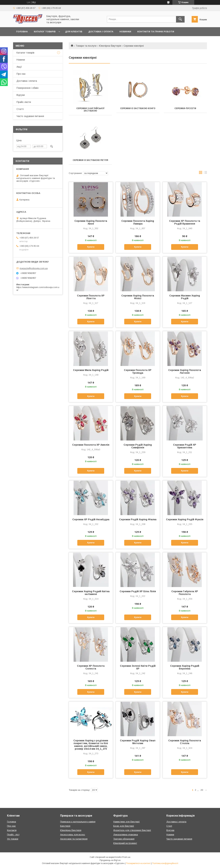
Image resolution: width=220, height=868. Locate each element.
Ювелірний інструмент (125, 843)
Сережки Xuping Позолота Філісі (138, 297)
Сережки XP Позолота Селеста (91, 667)
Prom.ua (126, 857)
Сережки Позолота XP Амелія (91, 445)
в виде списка (205, 173)
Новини (21, 60)
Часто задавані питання (30, 116)
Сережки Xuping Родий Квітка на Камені (91, 593)
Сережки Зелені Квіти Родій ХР (138, 667)
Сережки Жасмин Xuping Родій (185, 297)
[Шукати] (180, 19)
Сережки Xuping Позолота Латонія (185, 371)
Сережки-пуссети (185, 108)
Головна (22, 32)
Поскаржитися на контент (138, 863)
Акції (19, 67)
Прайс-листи (24, 102)
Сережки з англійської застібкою (90, 110)
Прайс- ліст (13, 835)
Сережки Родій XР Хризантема (185, 446)
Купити (91, 247)
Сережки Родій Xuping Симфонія (138, 446)
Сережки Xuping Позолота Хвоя (91, 222)
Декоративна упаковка (126, 835)
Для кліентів (74, 32)
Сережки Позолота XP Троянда (138, 371)
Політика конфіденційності (165, 863)
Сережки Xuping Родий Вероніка (185, 667)
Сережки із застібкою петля (90, 160)
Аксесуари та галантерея (74, 839)
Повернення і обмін (27, 88)
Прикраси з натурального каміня (78, 822)
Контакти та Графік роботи (156, 32)
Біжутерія (65, 826)
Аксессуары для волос (73, 835)
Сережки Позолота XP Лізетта (91, 297)
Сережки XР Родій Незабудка (91, 519)
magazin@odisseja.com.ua (34, 268)
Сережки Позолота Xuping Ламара (138, 222)
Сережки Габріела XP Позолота (185, 593)
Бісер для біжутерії (124, 826)
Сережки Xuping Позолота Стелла (185, 742)
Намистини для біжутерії (126, 822)
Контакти (12, 830)
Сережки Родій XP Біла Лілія (138, 591)
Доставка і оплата (101, 32)
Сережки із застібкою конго (138, 108)
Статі (169, 826)
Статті (20, 109)
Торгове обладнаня (124, 839)
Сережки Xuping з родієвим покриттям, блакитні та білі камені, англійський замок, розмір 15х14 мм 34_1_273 (91, 745)
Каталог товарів (45, 32)
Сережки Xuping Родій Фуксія (185, 519)
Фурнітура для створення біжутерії (132, 830)
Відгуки (21, 95)
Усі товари (13, 839)
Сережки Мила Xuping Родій (91, 370)
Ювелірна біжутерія (110, 46)
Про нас (21, 74)
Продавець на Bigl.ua (110, 860)
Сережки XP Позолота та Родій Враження (185, 222)
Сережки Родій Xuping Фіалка (138, 519)
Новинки (125, 32)
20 (202, 790)
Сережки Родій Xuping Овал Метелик (138, 742)
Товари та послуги (86, 46)
